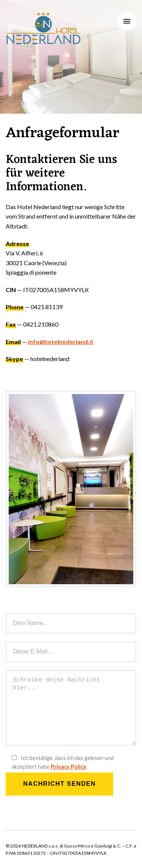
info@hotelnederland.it (61, 342)
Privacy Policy (69, 767)
